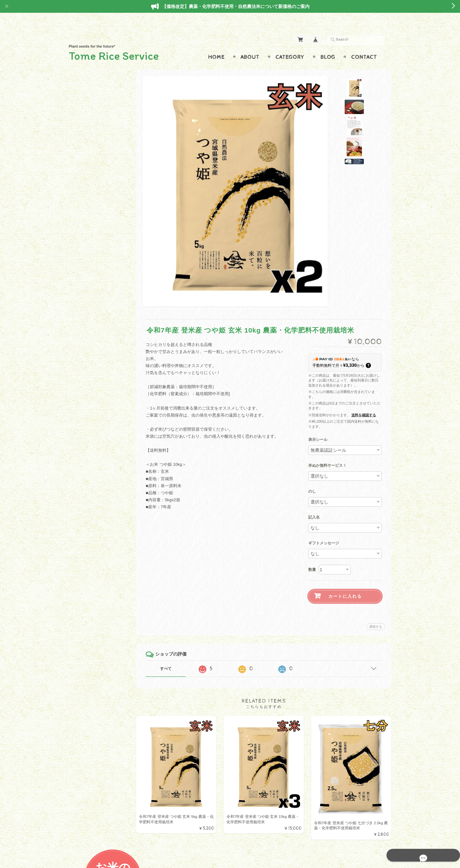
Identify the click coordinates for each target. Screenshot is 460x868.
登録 (102, 487)
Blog (328, 45)
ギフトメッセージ (324, 531)
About (250, 45)
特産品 (83, 239)
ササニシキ (87, 164)
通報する (376, 614)
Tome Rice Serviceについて (101, 381)
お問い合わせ (90, 394)
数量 (312, 557)
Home (216, 45)
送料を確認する (364, 403)
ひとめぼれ (87, 138)
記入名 (314, 505)
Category (290, 45)
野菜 (81, 252)
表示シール (318, 427)
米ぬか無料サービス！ (327, 453)
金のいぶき (87, 201)
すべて (172, 656)
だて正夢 (85, 189)
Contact (364, 45)
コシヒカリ (87, 176)
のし (312, 479)
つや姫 (83, 151)
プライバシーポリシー (97, 407)
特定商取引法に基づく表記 (101, 419)
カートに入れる (345, 584)
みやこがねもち (91, 214)
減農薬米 (85, 227)
